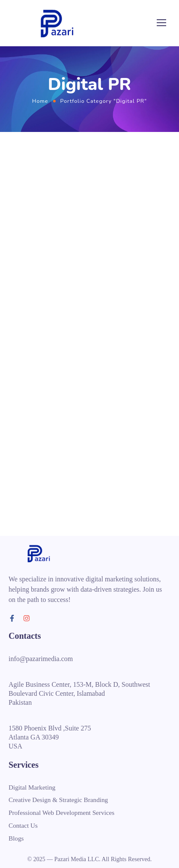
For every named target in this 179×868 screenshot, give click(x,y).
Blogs (16, 838)
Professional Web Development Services (61, 813)
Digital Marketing (32, 787)
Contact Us (23, 825)
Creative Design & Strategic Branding (58, 800)
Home (40, 101)
